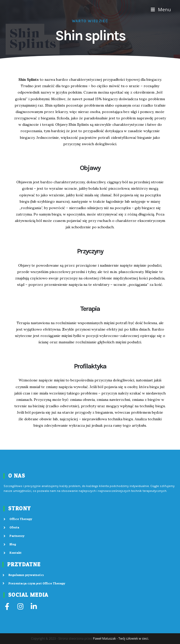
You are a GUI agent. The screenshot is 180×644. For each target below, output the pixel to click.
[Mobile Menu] (161, 9)
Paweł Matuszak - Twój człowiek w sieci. (121, 639)
